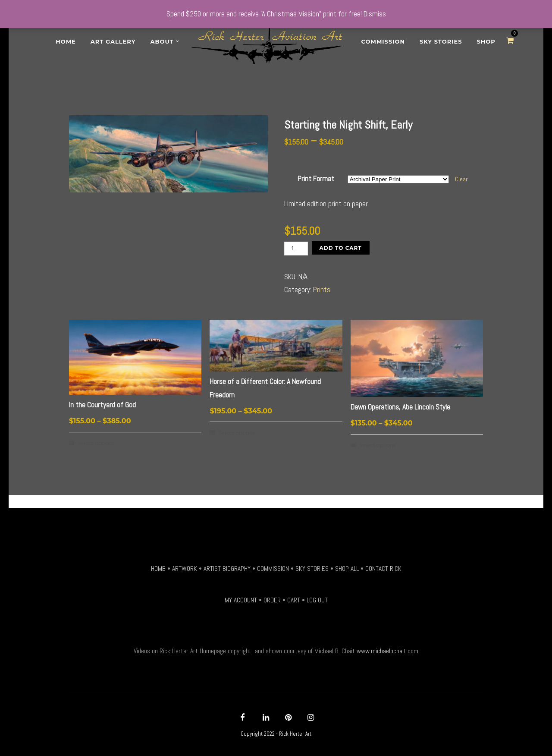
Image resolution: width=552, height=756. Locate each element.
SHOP (486, 41)
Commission (383, 41)
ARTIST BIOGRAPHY (227, 569)
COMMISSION (273, 569)
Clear (461, 179)
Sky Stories (441, 41)
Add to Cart (341, 248)
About (162, 41)
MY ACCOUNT (241, 600)
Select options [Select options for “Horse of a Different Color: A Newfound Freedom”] (237, 433)
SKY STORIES (312, 569)
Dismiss (375, 14)
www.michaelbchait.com (387, 651)
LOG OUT (317, 600)
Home (66, 41)
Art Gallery (113, 41)
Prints (322, 290)
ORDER (272, 600)
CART (294, 600)
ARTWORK (185, 569)
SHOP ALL (347, 569)
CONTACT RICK (383, 569)
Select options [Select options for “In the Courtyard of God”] (96, 443)
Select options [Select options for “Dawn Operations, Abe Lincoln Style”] (378, 445)
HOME (158, 569)
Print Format (316, 179)
